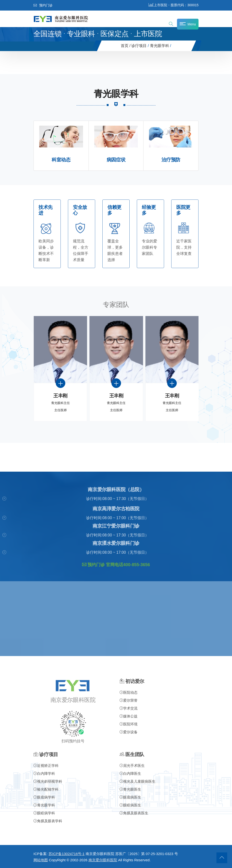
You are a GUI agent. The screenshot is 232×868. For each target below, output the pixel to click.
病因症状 (116, 160)
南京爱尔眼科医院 (103, 860)
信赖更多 (114, 210)
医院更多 (183, 210)
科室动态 (61, 160)
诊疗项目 (139, 46)
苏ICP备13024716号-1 (66, 854)
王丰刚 (60, 396)
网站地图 (41, 860)
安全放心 (80, 210)
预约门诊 (43, 5)
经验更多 (149, 210)
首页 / (126, 46)
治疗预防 (171, 160)
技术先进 (46, 210)
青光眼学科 (160, 46)
